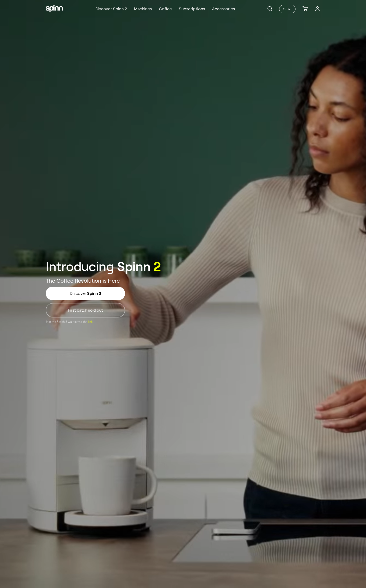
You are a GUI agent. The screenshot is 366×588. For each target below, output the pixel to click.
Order (287, 9)
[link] (305, 9)
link (90, 322)
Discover (85, 293)
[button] (270, 9)
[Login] (317, 9)
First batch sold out (85, 310)
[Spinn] (54, 9)
